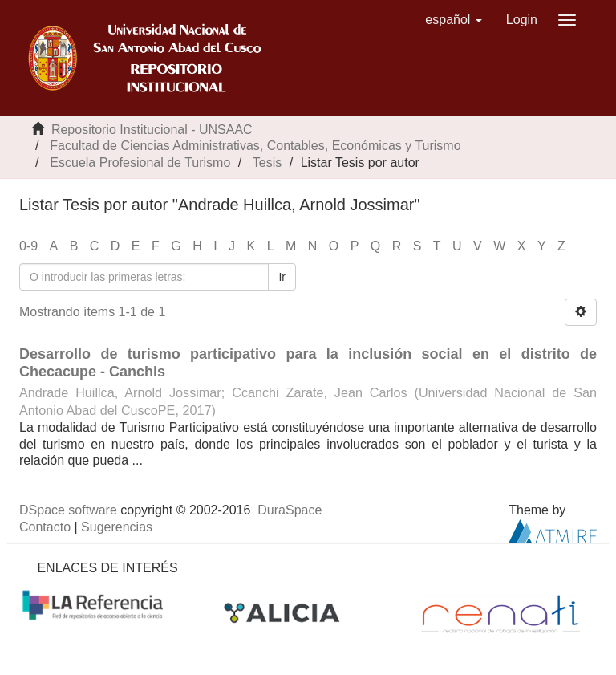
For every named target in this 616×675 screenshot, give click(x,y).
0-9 (28, 246)
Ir (282, 277)
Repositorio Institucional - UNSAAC (152, 130)
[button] (454, 20)
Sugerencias (117, 527)
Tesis (267, 163)
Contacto (45, 527)
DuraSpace (290, 510)
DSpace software (68, 510)
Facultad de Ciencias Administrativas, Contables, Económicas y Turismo (255, 146)
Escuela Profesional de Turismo (140, 163)
